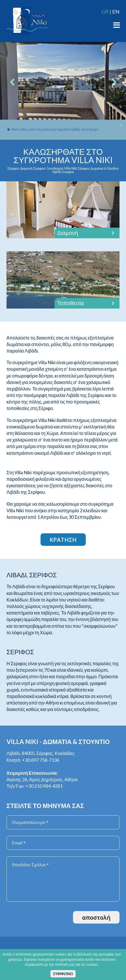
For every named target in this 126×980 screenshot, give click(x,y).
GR (105, 11)
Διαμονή (87, 233)
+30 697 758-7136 (41, 760)
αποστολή (96, 917)
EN (116, 11)
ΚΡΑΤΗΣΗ (63, 540)
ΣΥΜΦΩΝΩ (63, 974)
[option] (63, 83)
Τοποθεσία (87, 303)
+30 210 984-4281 (44, 786)
